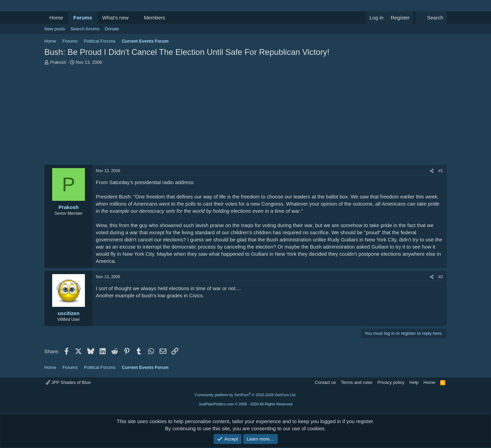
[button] (134, 18)
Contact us (325, 382)
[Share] (432, 171)
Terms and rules (357, 382)
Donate (112, 29)
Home (56, 18)
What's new (115, 18)
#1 (441, 171)
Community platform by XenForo (245, 395)
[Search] (431, 18)
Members (155, 18)
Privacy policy (391, 382)
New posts (55, 29)
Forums (83, 18)
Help (414, 382)
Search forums (85, 29)
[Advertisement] (245, 117)
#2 (441, 277)
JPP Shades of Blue (68, 382)
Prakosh (58, 62)
